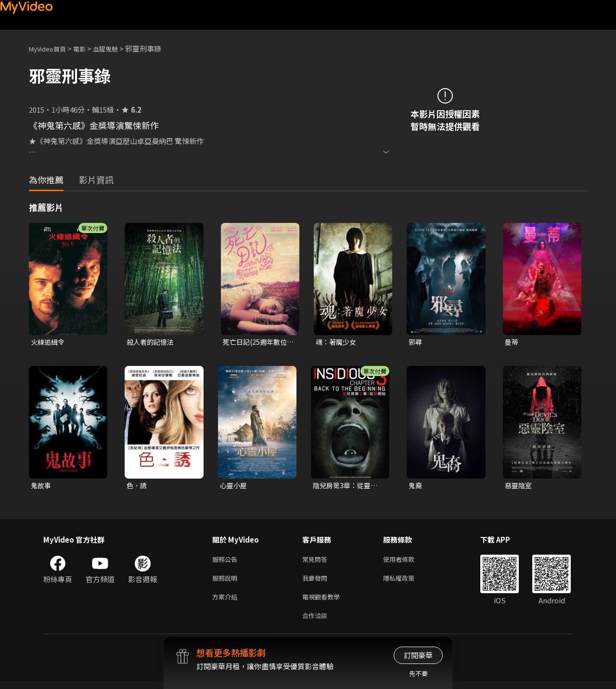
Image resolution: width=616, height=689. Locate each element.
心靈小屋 (234, 487)
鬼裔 (416, 487)
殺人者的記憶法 (152, 342)
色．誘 (137, 487)
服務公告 (227, 562)
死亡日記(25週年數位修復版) (257, 342)
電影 (87, 48)
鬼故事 (42, 487)
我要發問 (317, 582)
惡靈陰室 (519, 487)
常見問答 (317, 562)
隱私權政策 (407, 582)
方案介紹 (227, 602)
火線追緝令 (49, 342)
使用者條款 (407, 562)
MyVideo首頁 (51, 48)
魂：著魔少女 (337, 342)
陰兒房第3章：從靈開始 (347, 487)
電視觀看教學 (324, 602)
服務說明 (227, 582)
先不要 (418, 673)
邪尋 (416, 342)
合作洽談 (317, 622)
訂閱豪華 (418, 655)
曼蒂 (512, 342)
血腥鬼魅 (116, 48)
